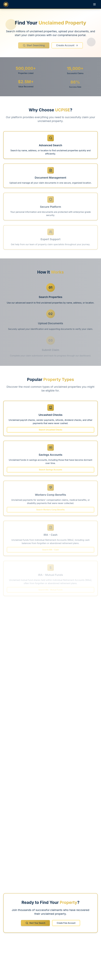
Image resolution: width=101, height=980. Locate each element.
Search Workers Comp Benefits (50, 511)
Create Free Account (66, 924)
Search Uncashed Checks (50, 431)
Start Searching (34, 47)
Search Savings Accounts (50, 471)
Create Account (67, 47)
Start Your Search (35, 924)
